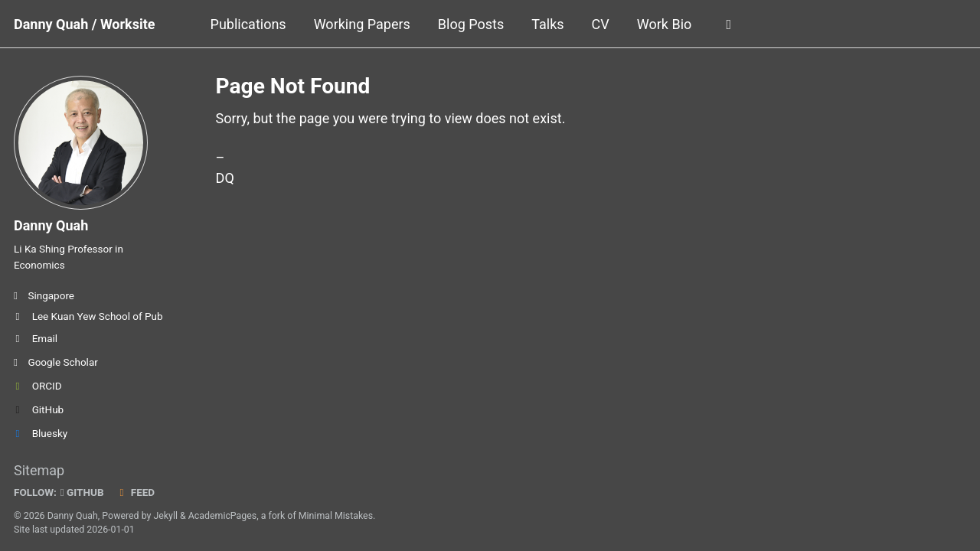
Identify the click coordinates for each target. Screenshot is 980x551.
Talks (547, 24)
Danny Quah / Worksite (85, 24)
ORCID (38, 386)
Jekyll (165, 516)
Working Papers (362, 24)
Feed (136, 492)
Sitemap (39, 470)
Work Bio (665, 24)
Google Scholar (56, 362)
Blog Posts (471, 24)
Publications (248, 24)
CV (601, 24)
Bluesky (41, 433)
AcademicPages (222, 516)
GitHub (39, 409)
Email (36, 338)
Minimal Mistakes (336, 516)
